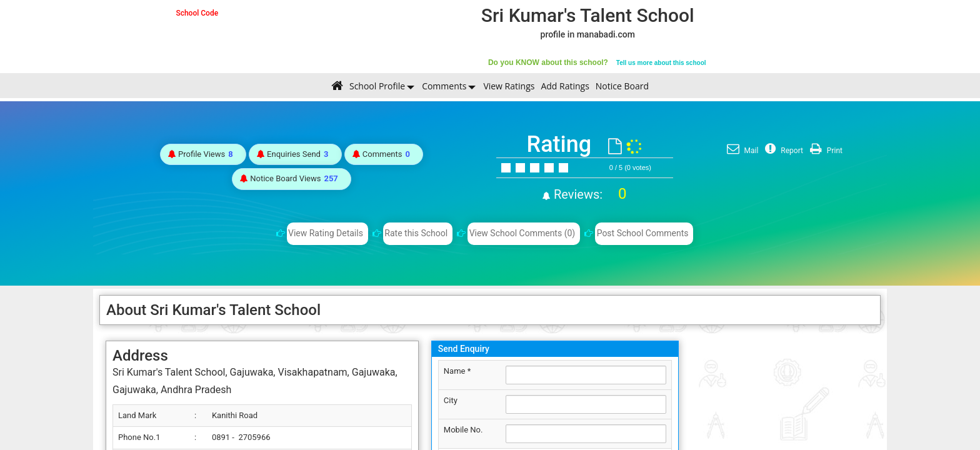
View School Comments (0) (522, 233)
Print (825, 151)
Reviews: (588, 194)
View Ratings (509, 86)
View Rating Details (326, 233)
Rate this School (416, 233)
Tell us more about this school (661, 63)
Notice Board (622, 86)
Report (782, 151)
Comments (444, 86)
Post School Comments (643, 233)
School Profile (377, 86)
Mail (741, 151)
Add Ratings (565, 86)
